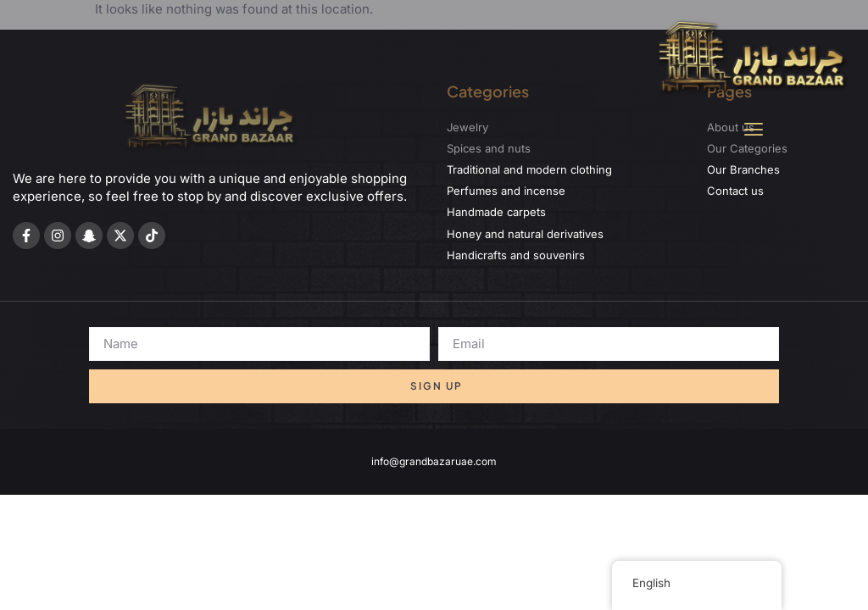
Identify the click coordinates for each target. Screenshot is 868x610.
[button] (753, 130)
